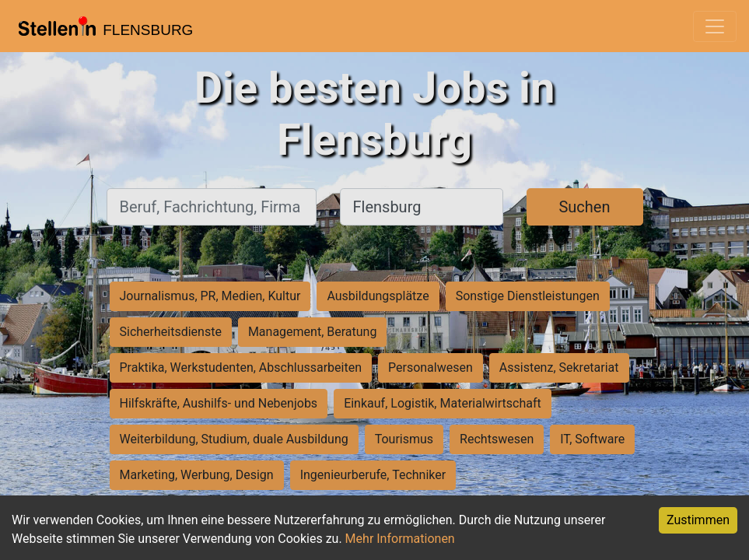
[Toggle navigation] (715, 26)
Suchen (584, 207)
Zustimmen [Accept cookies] (698, 520)
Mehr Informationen (400, 539)
